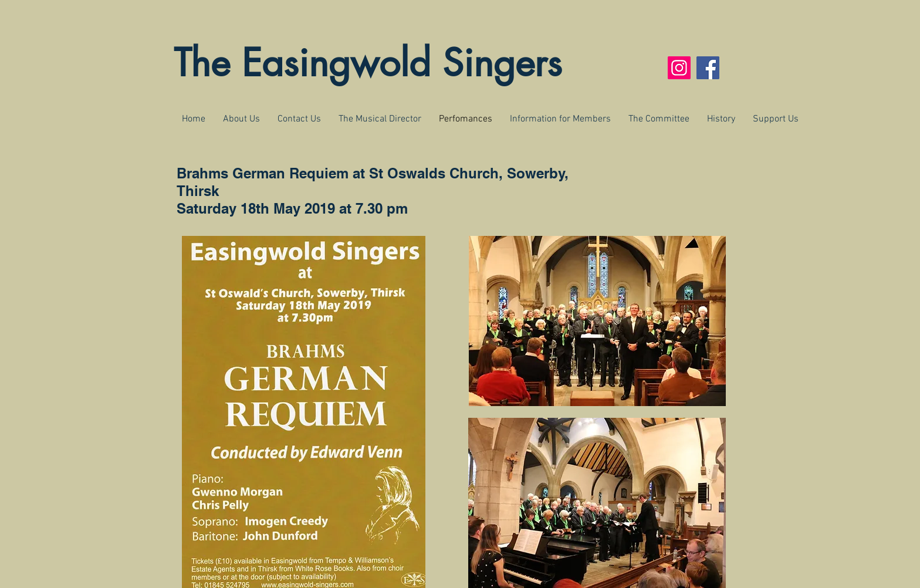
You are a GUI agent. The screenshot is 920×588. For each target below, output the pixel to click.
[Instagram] (679, 68)
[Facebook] (708, 68)
